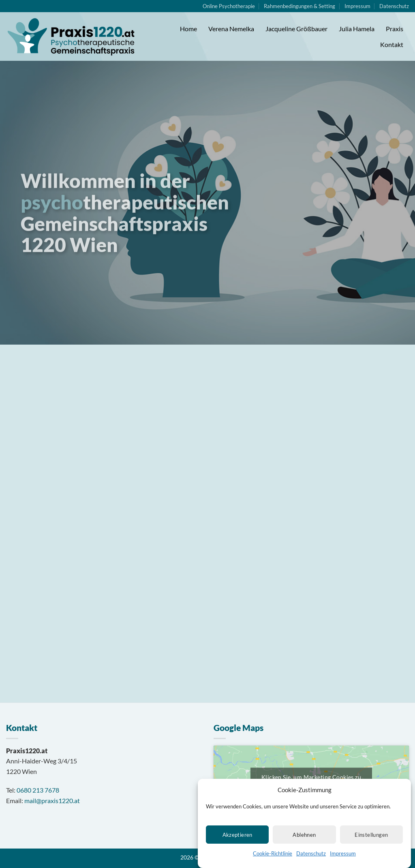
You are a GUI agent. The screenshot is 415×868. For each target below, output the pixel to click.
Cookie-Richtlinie (273, 864)
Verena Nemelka (231, 29)
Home (188, 29)
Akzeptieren (237, 845)
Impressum (343, 864)
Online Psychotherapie (229, 6)
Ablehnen (304, 845)
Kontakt (392, 44)
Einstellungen (371, 845)
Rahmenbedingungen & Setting (299, 6)
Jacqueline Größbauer (296, 29)
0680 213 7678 (38, 790)
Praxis (395, 29)
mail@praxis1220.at (52, 800)
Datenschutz (311, 864)
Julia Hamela (357, 29)
